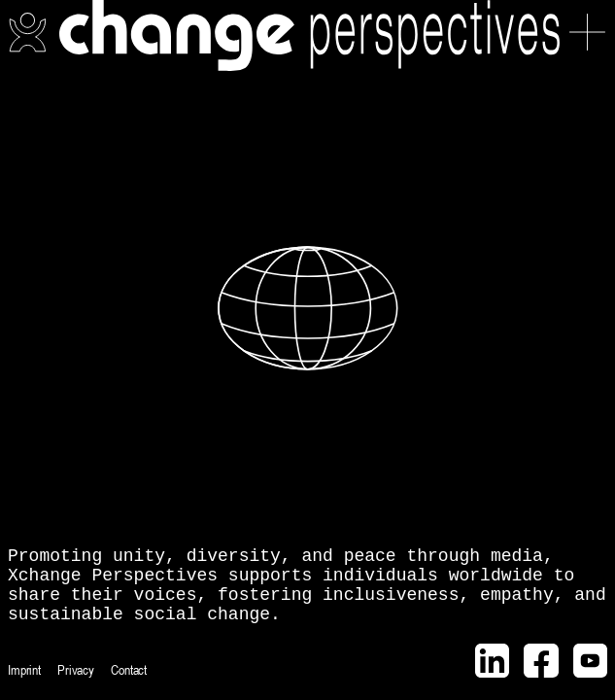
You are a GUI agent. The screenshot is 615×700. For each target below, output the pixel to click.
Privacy (76, 670)
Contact (129, 670)
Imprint (24, 670)
